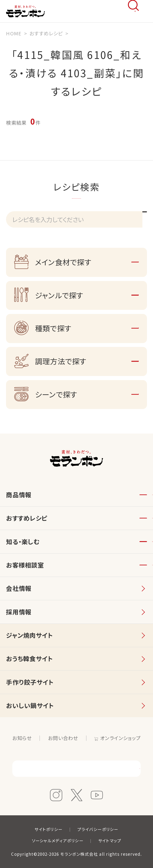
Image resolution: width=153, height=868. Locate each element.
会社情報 (19, 588)
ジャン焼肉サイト (29, 635)
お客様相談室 (25, 565)
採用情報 (19, 612)
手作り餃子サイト (30, 682)
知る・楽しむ (23, 542)
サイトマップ (110, 840)
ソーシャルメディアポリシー (58, 840)
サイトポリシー (49, 829)
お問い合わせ (63, 738)
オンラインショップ (120, 738)
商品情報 (19, 495)
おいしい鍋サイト (30, 705)
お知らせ (22, 738)
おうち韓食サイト (29, 658)
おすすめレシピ (27, 518)
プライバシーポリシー (98, 829)
